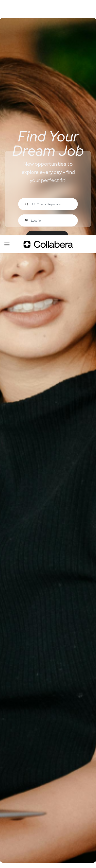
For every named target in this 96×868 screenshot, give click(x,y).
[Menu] (7, 9)
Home (8, 634)
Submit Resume (32, 728)
